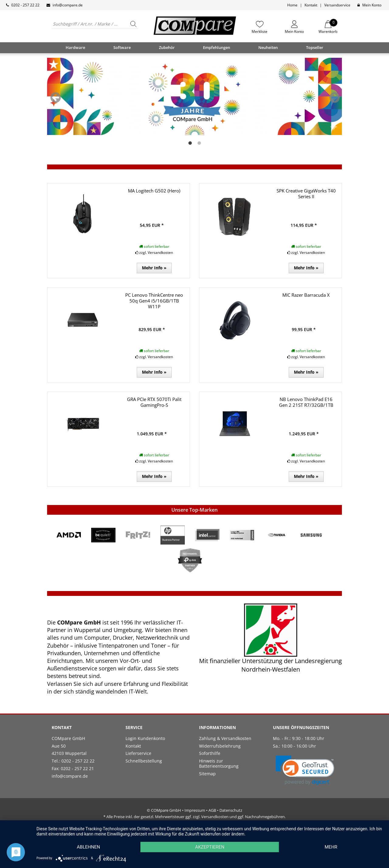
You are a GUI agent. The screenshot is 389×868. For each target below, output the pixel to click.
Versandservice (337, 5)
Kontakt (311, 5)
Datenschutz (231, 810)
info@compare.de (68, 5)
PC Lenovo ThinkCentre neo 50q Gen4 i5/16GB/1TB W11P (154, 301)
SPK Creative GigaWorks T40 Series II (306, 194)
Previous (56, 98)
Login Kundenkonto (145, 738)
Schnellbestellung (144, 761)
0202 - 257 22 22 (25, 5)
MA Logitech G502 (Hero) (154, 191)
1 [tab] (190, 143)
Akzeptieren (210, 847)
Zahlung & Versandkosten (225, 738)
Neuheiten (268, 47)
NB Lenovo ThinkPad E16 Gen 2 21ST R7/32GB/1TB (306, 402)
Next (335, 98)
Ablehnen (88, 847)
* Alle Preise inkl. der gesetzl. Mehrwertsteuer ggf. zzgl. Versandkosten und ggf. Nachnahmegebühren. (194, 817)
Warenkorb (328, 27)
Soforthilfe (210, 753)
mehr (331, 847)
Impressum (195, 810)
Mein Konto (372, 5)
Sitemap (207, 774)
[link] (305, 770)
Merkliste (260, 31)
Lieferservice (138, 753)
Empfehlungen (217, 47)
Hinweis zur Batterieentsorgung (219, 763)
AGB (212, 810)
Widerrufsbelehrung (220, 746)
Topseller (315, 47)
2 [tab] (199, 143)
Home (292, 5)
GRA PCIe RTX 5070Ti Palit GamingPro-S (154, 402)
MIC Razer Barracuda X (306, 295)
